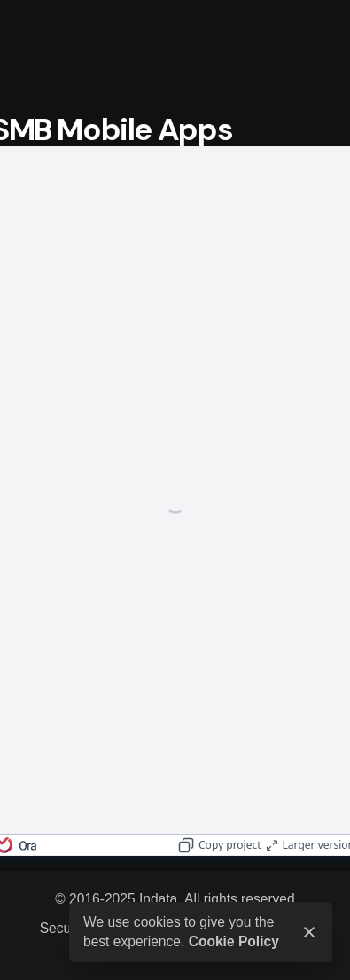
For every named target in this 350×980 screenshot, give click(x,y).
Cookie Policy (234, 941)
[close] (309, 932)
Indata (158, 899)
